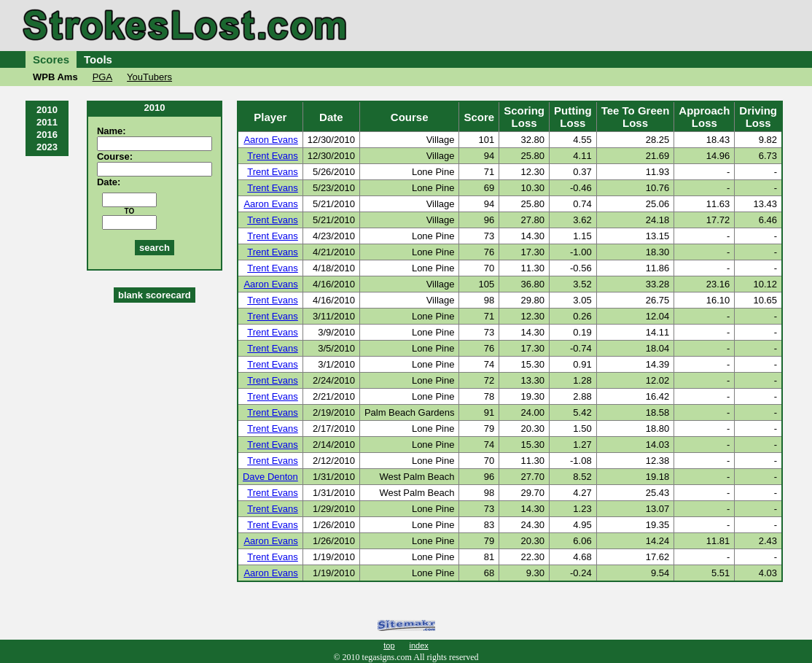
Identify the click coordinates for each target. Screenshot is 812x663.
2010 (47, 110)
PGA (102, 77)
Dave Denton (270, 477)
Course (410, 117)
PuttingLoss (573, 117)
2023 (47, 147)
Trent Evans (273, 156)
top (389, 645)
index (419, 645)
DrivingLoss (758, 117)
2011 (47, 122)
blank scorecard (155, 295)
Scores (51, 59)
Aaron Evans (270, 140)
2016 (47, 135)
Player (270, 117)
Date (331, 117)
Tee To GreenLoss (636, 117)
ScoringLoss (524, 117)
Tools (98, 59)
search (155, 248)
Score (479, 117)
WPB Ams (55, 77)
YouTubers (149, 77)
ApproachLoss (704, 117)
